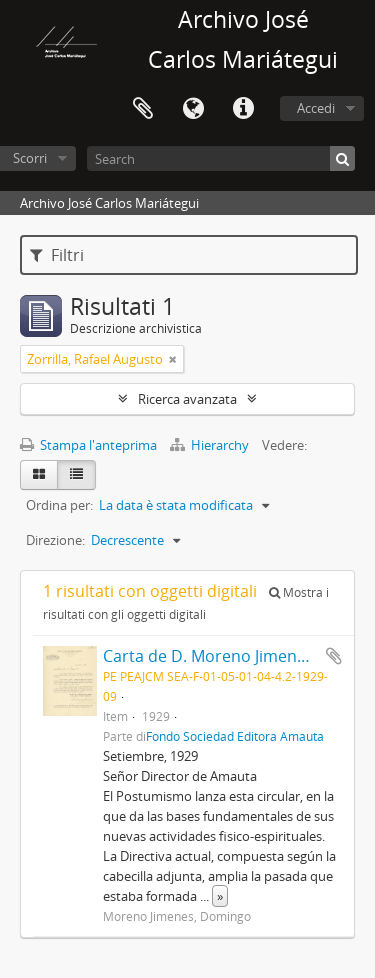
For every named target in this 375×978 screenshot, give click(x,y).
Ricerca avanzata (187, 399)
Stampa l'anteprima (88, 445)
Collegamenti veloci (243, 109)
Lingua (193, 109)
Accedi (316, 108)
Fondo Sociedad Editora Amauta (235, 736)
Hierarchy (211, 445)
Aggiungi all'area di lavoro (334, 656)
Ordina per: (59, 505)
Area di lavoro (143, 109)
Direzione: (55, 540)
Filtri (57, 255)
